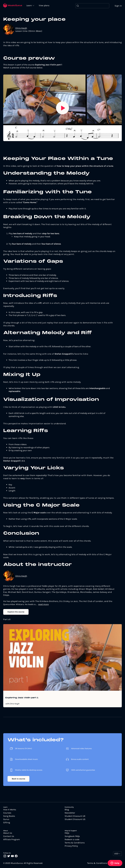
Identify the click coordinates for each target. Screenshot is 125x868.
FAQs (67, 833)
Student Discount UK (75, 816)
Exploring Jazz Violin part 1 (22, 698)
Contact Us (9, 836)
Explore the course (16, 612)
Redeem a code (72, 840)
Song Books (9, 816)
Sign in (118, 6)
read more (43, 604)
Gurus (6, 819)
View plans (44, 6)
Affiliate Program (12, 840)
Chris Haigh (21, 28)
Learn (30, 5)
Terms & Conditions (75, 843)
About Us (8, 833)
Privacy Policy (71, 846)
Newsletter (70, 813)
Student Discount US (75, 819)
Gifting (7, 823)
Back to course (18, 779)
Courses (7, 813)
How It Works (10, 810)
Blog (67, 810)
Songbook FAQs (72, 836)
